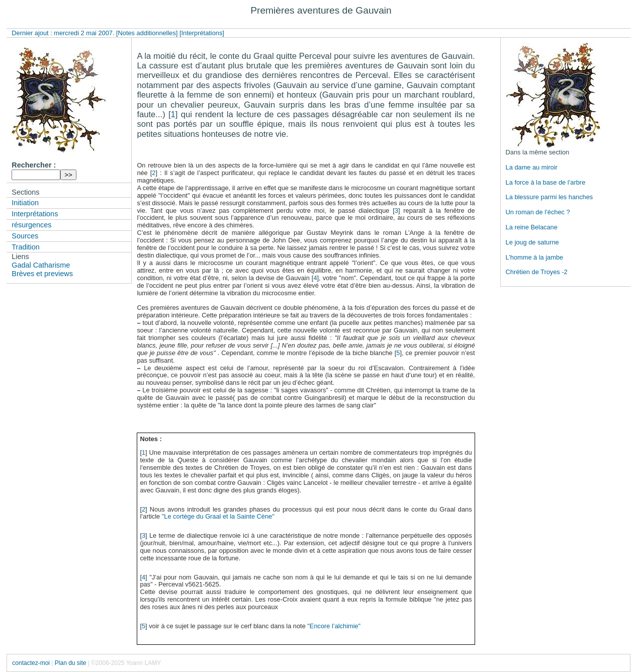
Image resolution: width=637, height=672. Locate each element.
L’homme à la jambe (535, 257)
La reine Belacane (532, 227)
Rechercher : (34, 165)
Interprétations (35, 214)
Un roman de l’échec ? (538, 212)
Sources (25, 236)
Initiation (25, 203)
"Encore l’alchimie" (334, 626)
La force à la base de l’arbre (546, 182)
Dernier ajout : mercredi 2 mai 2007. (64, 33)
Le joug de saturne (532, 242)
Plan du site (71, 663)
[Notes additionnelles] (147, 33)
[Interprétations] (202, 33)
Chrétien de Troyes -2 (537, 272)
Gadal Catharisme (41, 265)
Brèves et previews (42, 274)
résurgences (31, 225)
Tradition (25, 247)
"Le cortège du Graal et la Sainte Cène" (218, 516)
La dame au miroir (532, 167)
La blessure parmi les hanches (550, 197)
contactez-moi (31, 663)
